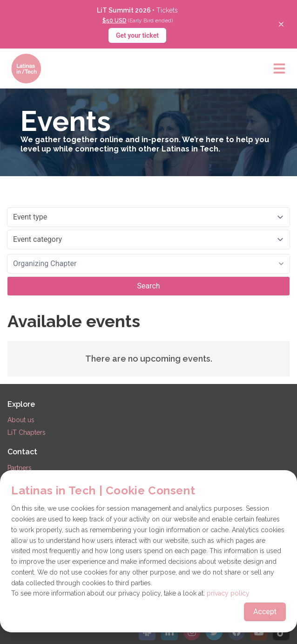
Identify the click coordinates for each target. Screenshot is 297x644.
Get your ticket (137, 35)
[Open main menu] (279, 69)
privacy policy (228, 593)
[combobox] (148, 264)
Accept (265, 612)
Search (148, 286)
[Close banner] (281, 24)
